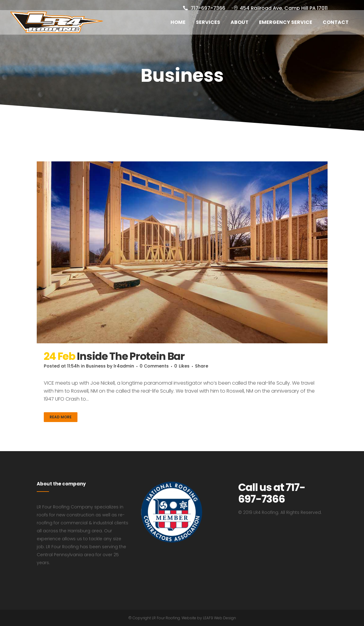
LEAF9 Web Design (220, 618)
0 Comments (164, 366)
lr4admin (131, 366)
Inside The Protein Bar (131, 356)
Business (101, 366)
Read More (61, 417)
